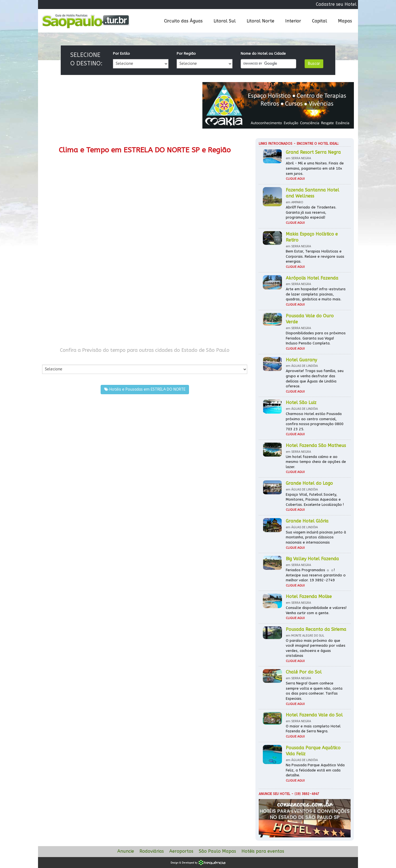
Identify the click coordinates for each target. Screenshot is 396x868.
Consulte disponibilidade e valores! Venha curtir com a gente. (316, 610)
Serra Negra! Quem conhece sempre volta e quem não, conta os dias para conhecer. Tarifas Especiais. (314, 691)
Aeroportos (181, 851)
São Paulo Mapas (217, 851)
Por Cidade (52, 359)
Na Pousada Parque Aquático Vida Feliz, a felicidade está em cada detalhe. (315, 770)
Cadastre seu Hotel (336, 4)
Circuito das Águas (183, 21)
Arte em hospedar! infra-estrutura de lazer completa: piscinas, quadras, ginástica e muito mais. (316, 294)
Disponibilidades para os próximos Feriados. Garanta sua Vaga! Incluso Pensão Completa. (316, 338)
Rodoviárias (152, 851)
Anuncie (126, 851)
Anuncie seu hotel (274, 794)
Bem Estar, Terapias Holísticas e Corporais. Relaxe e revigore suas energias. (315, 256)
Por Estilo (121, 53)
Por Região (186, 53)
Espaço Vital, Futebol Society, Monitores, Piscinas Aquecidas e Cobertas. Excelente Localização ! (315, 500)
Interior (293, 21)
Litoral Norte (260, 21)
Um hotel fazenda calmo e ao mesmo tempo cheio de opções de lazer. (316, 462)
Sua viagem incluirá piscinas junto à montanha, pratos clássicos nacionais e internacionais (316, 537)
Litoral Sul (225, 21)
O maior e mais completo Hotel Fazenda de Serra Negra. (313, 729)
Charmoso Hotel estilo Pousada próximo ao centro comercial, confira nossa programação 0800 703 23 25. (315, 421)
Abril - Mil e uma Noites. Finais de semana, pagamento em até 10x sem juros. (315, 168)
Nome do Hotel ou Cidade (263, 53)
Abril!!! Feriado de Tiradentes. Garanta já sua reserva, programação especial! (311, 212)
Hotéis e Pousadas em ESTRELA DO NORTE (145, 389)
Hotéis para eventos (263, 851)
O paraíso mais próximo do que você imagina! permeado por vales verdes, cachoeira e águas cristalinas (316, 648)
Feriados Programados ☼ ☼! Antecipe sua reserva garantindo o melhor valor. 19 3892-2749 (316, 575)
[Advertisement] (93, 295)
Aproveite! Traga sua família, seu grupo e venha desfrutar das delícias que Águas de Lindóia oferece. (315, 378)
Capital (320, 21)
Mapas (345, 21)
